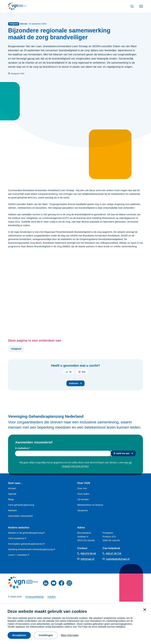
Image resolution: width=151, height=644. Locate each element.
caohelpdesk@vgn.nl (118, 560)
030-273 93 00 (88, 555)
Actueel (12, 490)
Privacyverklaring (34, 598)
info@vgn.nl (87, 560)
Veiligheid (17, 349)
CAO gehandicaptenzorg (21, 506)
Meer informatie (70, 635)
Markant (12, 512)
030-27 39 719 (114, 555)
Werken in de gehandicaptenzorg (27, 534)
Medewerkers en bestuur (90, 506)
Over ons (82, 490)
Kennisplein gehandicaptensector (27, 545)
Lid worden (83, 501)
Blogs (11, 501)
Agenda (12, 495)
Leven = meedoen (19, 556)
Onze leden (83, 495)
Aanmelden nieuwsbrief (20, 517)
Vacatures (83, 512)
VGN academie (17, 540)
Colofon (52, 598)
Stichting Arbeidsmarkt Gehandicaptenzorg (32, 551)
